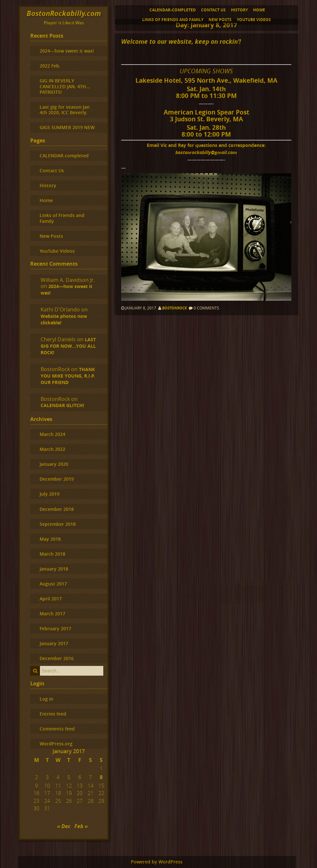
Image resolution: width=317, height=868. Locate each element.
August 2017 (53, 584)
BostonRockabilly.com (64, 13)
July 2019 (50, 494)
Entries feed (53, 714)
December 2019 (57, 479)
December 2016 (57, 658)
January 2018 (54, 569)
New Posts (220, 20)
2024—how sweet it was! (67, 51)
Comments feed (57, 729)
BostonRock (174, 308)
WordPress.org (56, 744)
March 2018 (52, 554)
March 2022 (52, 449)
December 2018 (57, 509)
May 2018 (50, 539)
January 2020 (54, 464)
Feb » (81, 826)
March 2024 (52, 434)
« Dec (64, 826)
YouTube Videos (254, 20)
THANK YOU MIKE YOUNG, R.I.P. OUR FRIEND (68, 376)
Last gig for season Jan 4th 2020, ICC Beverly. (65, 110)
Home (259, 10)
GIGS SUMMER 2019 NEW (67, 127)
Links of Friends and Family (173, 20)
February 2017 (55, 628)
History (239, 10)
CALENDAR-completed (173, 10)
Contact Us (213, 10)
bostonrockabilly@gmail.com (206, 152)
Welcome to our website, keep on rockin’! (181, 41)
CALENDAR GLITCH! (62, 405)
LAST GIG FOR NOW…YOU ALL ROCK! (68, 346)
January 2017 (54, 643)
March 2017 (52, 614)
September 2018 (58, 524)
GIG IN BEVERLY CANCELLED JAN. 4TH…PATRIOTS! (65, 86)
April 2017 (51, 599)
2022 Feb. (50, 66)
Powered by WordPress (157, 862)
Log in (46, 699)
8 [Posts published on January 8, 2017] (101, 777)
